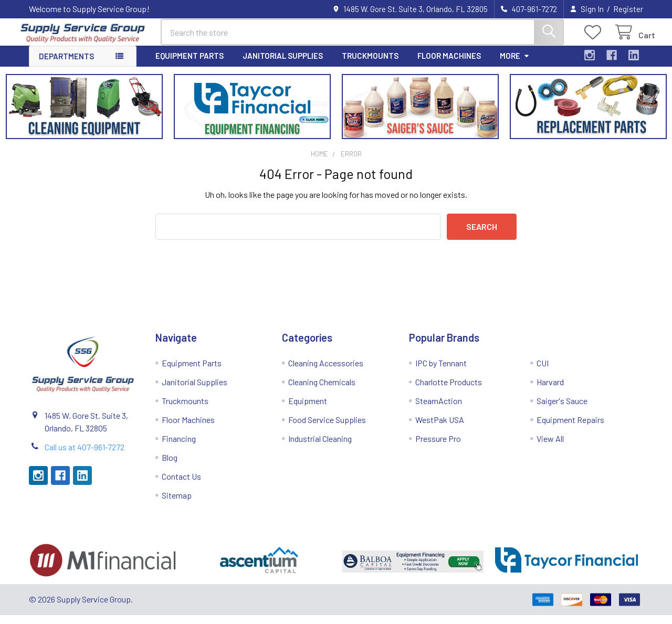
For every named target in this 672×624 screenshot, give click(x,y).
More (515, 65)
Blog (170, 466)
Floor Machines (449, 65)
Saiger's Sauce (562, 410)
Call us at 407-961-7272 (85, 456)
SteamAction (439, 410)
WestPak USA (440, 429)
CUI (543, 372)
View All (550, 447)
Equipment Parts (190, 65)
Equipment (308, 410)
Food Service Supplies (327, 429)
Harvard (550, 391)
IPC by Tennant (441, 372)
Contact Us (181, 485)
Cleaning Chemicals (322, 391)
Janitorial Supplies (283, 65)
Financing (179, 447)
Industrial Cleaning (320, 447)
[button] (84, 115)
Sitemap (177, 504)
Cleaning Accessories (326, 372)
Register (628, 9)
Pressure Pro (438, 447)
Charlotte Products (449, 391)
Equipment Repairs (570, 429)
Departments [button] (66, 65)
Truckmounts (370, 65)
